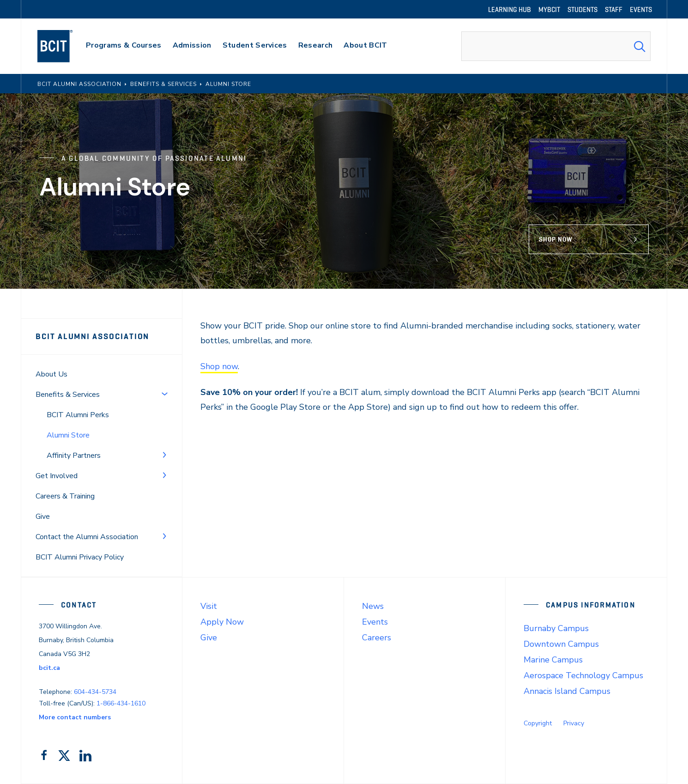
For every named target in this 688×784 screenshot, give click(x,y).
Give (43, 517)
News (373, 606)
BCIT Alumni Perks (78, 415)
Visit (209, 606)
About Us (51, 374)
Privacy (574, 723)
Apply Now (222, 622)
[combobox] (556, 46)
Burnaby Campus (556, 628)
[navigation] (64, 46)
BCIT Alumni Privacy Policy (80, 557)
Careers (377, 638)
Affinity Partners (74, 456)
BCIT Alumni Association (92, 336)
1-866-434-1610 (121, 703)
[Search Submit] (640, 46)
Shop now (219, 366)
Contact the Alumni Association (87, 537)
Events (375, 622)
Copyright (538, 723)
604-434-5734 (95, 692)
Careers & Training (65, 496)
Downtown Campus (561, 644)
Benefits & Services (68, 395)
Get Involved (57, 476)
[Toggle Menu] (164, 394)
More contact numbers (75, 717)
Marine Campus (553, 660)
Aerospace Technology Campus (583, 675)
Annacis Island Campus (567, 691)
